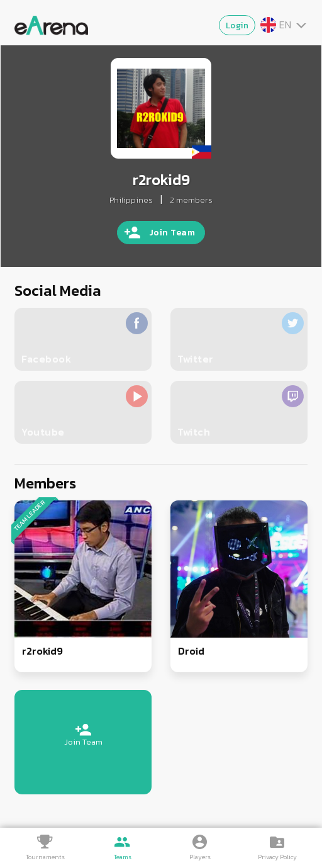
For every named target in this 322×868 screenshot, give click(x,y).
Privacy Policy (277, 857)
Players (200, 857)
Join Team (172, 233)
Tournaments (45, 857)
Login (237, 25)
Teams (123, 857)
